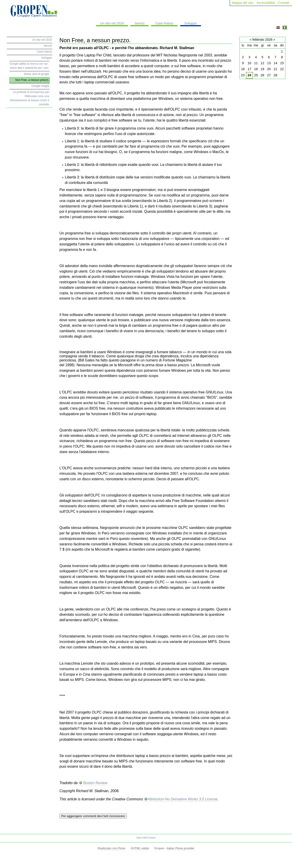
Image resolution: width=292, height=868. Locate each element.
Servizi (139, 23)
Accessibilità (266, 3)
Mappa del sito (243, 3)
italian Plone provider (181, 848)
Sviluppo (191, 23)
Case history (164, 23)
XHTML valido (140, 848)
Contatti (284, 3)
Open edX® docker (146, 838)
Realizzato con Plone (112, 848)
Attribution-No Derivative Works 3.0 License (182, 799)
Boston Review (95, 783)
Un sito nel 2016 (112, 23)
